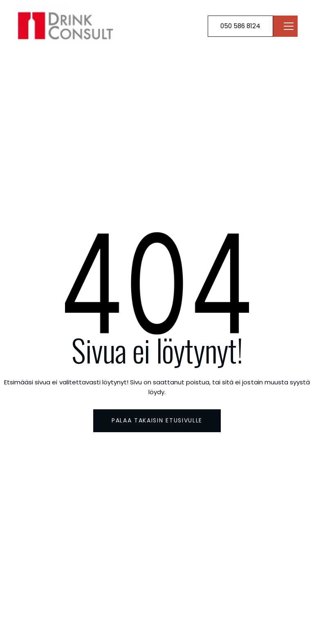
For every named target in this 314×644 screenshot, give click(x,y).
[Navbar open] (289, 26)
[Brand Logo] (67, 26)
